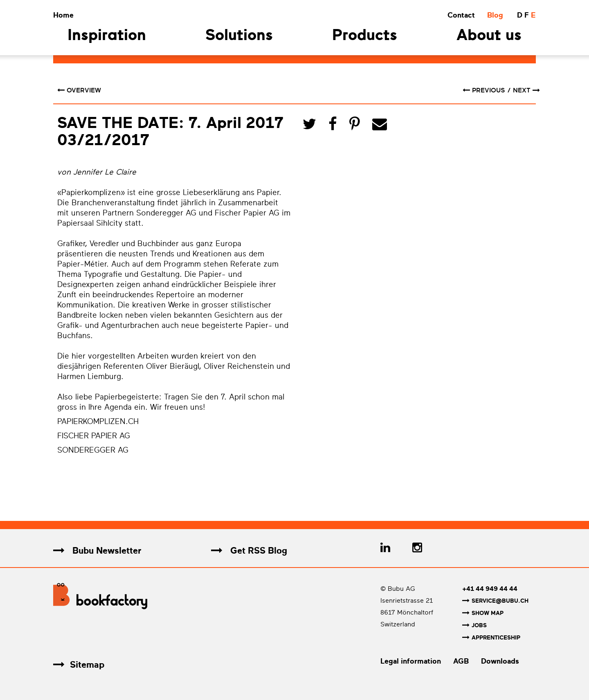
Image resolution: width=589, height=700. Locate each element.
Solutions (239, 36)
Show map (483, 613)
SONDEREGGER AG (93, 450)
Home (63, 15)
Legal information (411, 660)
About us (489, 36)
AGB (461, 660)
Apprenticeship (491, 636)
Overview (79, 90)
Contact (461, 15)
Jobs (474, 625)
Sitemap (79, 663)
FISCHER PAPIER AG (94, 436)
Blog (495, 15)
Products (365, 36)
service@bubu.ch (495, 601)
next (526, 90)
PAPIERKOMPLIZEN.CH (98, 422)
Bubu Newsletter (97, 551)
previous (485, 90)
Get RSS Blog (249, 551)
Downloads (500, 660)
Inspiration (107, 36)
